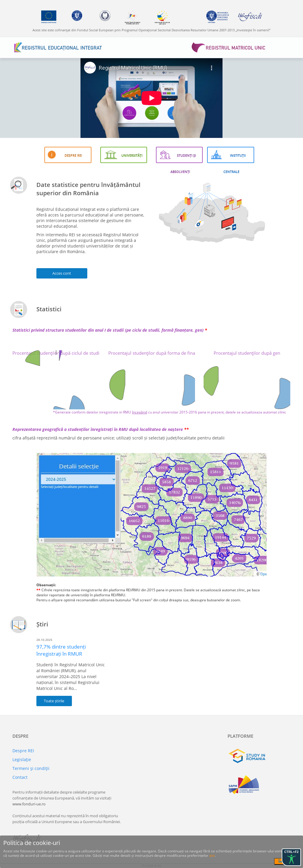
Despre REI (23, 751)
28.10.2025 (44, 640)
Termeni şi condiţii (31, 768)
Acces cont (62, 273)
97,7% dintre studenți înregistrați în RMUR (61, 650)
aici (212, 855)
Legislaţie (22, 759)
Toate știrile (54, 701)
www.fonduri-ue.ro (29, 804)
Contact (20, 777)
